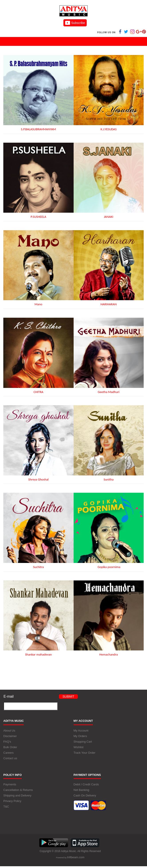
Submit (68, 697)
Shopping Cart (83, 742)
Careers (8, 753)
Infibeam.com (76, 857)
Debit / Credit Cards (86, 784)
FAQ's (7, 742)
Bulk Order (10, 747)
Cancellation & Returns (18, 790)
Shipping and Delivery (17, 795)
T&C (6, 807)
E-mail (9, 696)
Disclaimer (10, 736)
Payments (10, 784)
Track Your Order (85, 753)
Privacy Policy (12, 801)
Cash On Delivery (85, 795)
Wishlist (79, 747)
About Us (9, 731)
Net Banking (81, 790)
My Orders (80, 736)
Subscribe (75, 23)
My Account (81, 731)
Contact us (10, 758)
